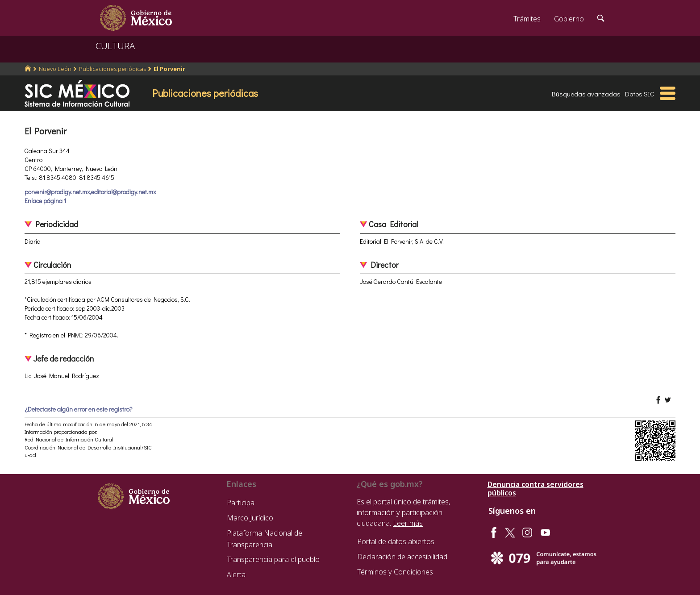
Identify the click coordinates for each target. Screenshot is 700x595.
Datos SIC (640, 94)
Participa (241, 503)
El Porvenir (169, 69)
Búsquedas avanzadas (586, 94)
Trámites (527, 19)
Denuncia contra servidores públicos (535, 489)
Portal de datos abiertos (396, 541)
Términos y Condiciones (395, 572)
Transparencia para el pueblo (273, 559)
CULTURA (115, 46)
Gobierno (569, 19)
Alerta (236, 574)
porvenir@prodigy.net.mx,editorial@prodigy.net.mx (90, 192)
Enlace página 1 (45, 201)
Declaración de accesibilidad (402, 557)
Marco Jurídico (250, 518)
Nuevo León (55, 69)
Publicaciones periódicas (112, 69)
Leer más (408, 523)
